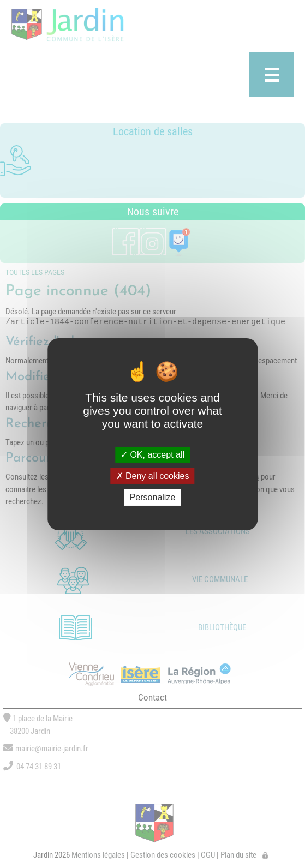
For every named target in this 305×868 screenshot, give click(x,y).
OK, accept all (152, 455)
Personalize (153, 497)
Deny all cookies (153, 476)
